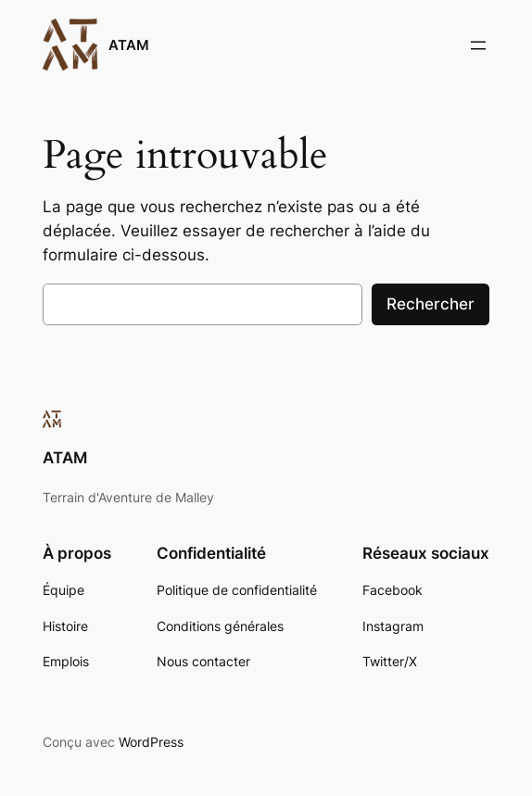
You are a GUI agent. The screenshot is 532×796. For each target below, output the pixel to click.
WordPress (151, 742)
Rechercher (431, 304)
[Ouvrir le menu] (478, 45)
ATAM (129, 45)
